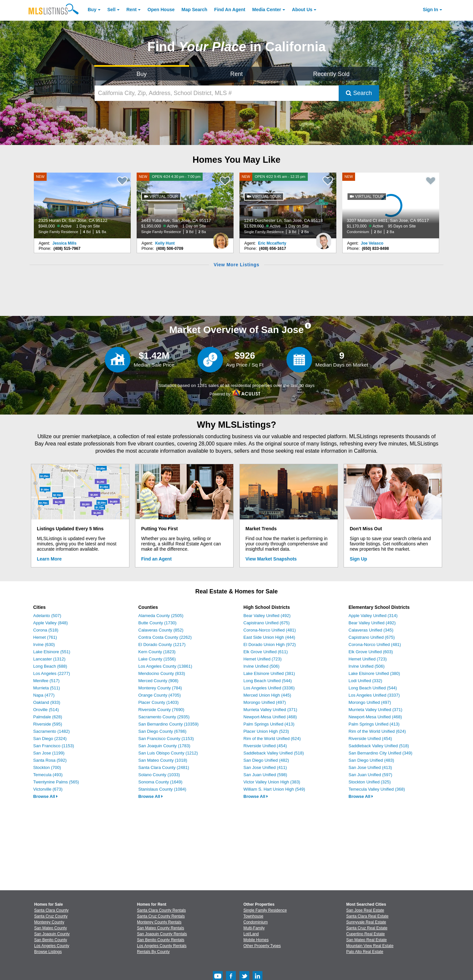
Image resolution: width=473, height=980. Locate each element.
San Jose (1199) (49, 753)
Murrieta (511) (47, 688)
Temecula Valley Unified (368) (377, 789)
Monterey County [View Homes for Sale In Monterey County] (49, 922)
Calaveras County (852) (161, 630)
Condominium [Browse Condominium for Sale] (256, 922)
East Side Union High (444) (269, 637)
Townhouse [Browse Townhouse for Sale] (253, 916)
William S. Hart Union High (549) (274, 789)
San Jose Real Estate (365, 910)
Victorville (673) (48, 789)
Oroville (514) (46, 710)
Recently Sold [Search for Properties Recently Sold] (331, 74)
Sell (112, 10)
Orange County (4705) (159, 695)
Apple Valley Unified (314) (373, 616)
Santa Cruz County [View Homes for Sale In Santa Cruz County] (51, 916)
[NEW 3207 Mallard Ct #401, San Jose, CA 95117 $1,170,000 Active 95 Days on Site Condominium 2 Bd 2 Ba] (391, 205)
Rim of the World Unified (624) (272, 739)
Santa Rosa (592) (50, 760)
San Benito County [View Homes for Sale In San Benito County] (51, 940)
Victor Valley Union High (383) (272, 782)
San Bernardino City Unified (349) (380, 753)
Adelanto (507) (47, 616)
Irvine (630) (44, 645)
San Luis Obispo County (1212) (168, 753)
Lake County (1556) (157, 659)
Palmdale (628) (48, 717)
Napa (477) (44, 695)
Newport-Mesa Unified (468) (270, 717)
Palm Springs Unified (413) (269, 724)
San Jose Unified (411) (265, 767)
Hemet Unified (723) (262, 659)
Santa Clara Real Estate (367, 916)
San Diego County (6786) (162, 731)
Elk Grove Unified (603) (371, 652)
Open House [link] (161, 10)
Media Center (267, 10)
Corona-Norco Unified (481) (270, 630)
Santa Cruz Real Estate (367, 928)
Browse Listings (48, 952)
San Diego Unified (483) (371, 760)
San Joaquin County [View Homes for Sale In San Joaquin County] (52, 934)
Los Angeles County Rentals (162, 946)
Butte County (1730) (157, 623)
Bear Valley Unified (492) (267, 616)
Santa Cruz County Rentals (161, 916)
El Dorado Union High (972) (270, 645)
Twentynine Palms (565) (56, 782)
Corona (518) (46, 630)
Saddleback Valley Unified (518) (274, 753)
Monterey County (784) (160, 688)
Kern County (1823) (157, 652)
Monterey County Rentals (159, 922)
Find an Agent (157, 559)
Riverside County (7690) (161, 710)
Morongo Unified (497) (265, 702)
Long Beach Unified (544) (268, 681)
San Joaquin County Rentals (162, 934)
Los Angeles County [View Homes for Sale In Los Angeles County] (52, 946)
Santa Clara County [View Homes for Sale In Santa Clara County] (51, 910)
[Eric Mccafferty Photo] (324, 238)
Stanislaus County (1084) (162, 789)
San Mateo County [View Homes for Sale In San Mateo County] (50, 928)
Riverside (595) (48, 724)
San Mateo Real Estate (366, 940)
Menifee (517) (46, 681)
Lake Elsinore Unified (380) (374, 673)
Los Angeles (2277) (52, 673)
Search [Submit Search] (359, 93)
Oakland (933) (47, 702)
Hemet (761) (45, 637)
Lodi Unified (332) (365, 681)
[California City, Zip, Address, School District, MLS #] (217, 93)
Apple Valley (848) (50, 623)
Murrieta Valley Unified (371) (270, 710)
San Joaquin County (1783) (164, 746)
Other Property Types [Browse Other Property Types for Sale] (262, 946)
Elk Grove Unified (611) (266, 652)
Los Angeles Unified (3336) (269, 688)
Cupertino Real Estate (365, 934)
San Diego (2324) (50, 739)
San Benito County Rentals (161, 940)
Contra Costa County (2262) (165, 637)
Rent (132, 10)
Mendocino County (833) (162, 673)
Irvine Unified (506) (261, 666)
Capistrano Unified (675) (267, 623)
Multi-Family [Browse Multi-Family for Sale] (254, 928)
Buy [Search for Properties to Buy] (142, 74)
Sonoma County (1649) (160, 782)
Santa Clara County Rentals (161, 910)
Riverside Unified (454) (265, 746)
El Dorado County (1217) (162, 645)
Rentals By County (153, 952)
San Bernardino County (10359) (169, 724)
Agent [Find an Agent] (230, 10)
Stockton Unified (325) (370, 782)
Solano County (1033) (159, 775)
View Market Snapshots (271, 559)
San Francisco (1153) (54, 746)
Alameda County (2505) (161, 616)
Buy (92, 10)
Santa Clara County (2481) (164, 767)
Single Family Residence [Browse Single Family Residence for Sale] (265, 910)
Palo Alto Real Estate (365, 952)
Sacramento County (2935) (164, 717)
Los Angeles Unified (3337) (374, 695)
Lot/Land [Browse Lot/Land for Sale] (251, 934)
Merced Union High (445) (267, 695)
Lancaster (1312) (49, 659)
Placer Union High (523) (266, 731)
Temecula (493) (48, 775)
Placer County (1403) (158, 702)
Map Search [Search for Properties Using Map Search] (195, 10)
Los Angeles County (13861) (165, 666)
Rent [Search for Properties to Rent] (236, 74)
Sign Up (359, 559)
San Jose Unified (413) (370, 767)
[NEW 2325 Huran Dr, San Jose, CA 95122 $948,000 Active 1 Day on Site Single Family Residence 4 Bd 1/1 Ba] (82, 205)
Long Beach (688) (50, 666)
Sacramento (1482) (51, 731)
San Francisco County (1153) (166, 739)
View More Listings (236, 265)
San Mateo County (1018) (163, 760)
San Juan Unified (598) (265, 775)
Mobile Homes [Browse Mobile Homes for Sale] (256, 940)
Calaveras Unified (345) (371, 630)
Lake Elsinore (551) (52, 652)
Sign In (430, 10)
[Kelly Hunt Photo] (221, 238)
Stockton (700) (47, 767)
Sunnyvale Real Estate (366, 922)
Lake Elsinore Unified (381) (269, 673)
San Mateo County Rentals (160, 928)
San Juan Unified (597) (370, 775)
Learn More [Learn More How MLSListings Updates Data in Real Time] (49, 559)
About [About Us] (302, 10)
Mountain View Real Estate (370, 946)
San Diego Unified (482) (266, 760)
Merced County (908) (158, 681)
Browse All (45, 796)
